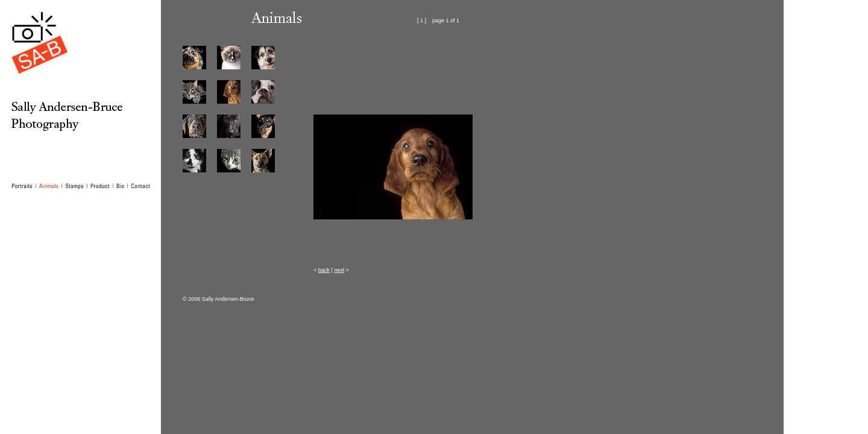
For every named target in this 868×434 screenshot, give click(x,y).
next (339, 270)
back (324, 270)
